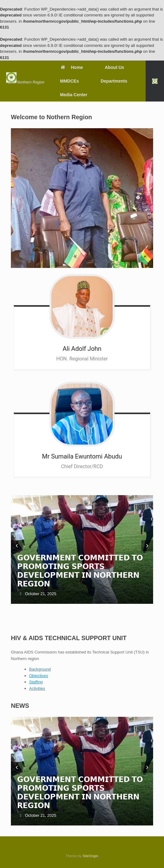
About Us (115, 67)
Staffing (36, 682)
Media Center (74, 95)
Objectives (39, 676)
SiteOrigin (90, 856)
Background (40, 669)
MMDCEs (70, 81)
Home (72, 67)
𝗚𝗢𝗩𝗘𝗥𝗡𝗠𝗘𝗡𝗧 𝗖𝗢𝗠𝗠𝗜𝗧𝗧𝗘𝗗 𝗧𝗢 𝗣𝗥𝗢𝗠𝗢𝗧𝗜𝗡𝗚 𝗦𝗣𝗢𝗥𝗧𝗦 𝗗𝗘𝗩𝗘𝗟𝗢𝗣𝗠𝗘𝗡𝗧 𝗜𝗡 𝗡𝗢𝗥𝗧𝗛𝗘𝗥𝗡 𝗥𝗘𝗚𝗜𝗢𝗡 (80, 571)
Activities (37, 688)
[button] (155, 81)
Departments (114, 81)
